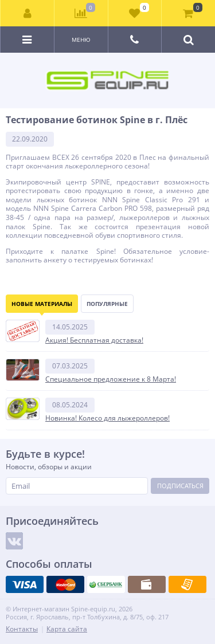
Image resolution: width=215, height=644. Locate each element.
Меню (81, 40)
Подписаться (180, 486)
